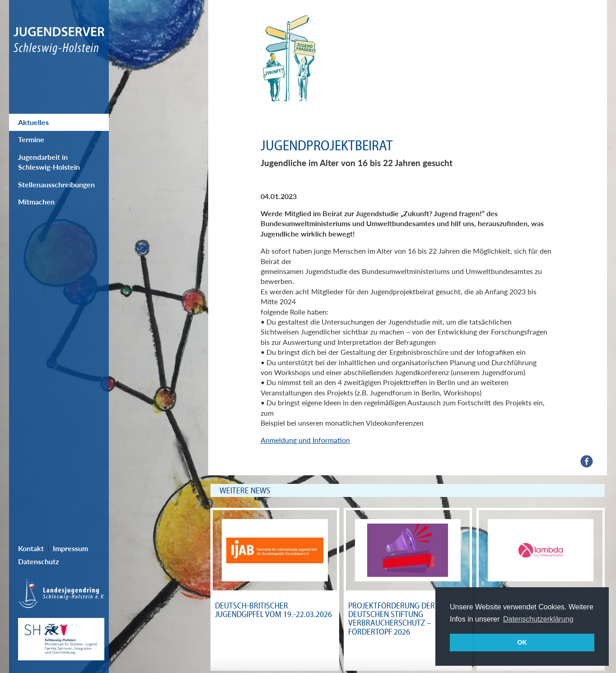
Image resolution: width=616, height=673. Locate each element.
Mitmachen (36, 202)
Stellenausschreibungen (56, 184)
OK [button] (522, 642)
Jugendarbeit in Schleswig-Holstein (49, 162)
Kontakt (31, 548)
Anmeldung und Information (305, 440)
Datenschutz (38, 561)
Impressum (70, 548)
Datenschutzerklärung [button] (538, 619)
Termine (31, 139)
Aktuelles (33, 122)
